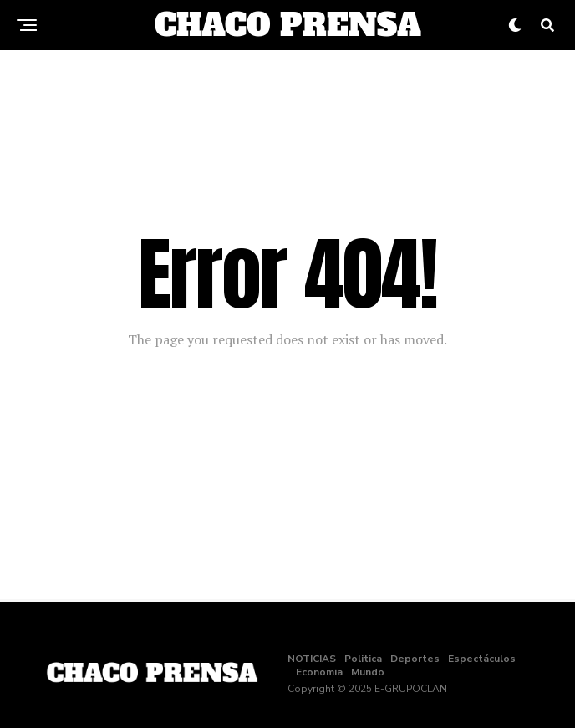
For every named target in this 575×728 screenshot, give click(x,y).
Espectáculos (482, 659)
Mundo (368, 672)
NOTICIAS (312, 659)
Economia (319, 672)
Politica (363, 659)
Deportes (415, 659)
